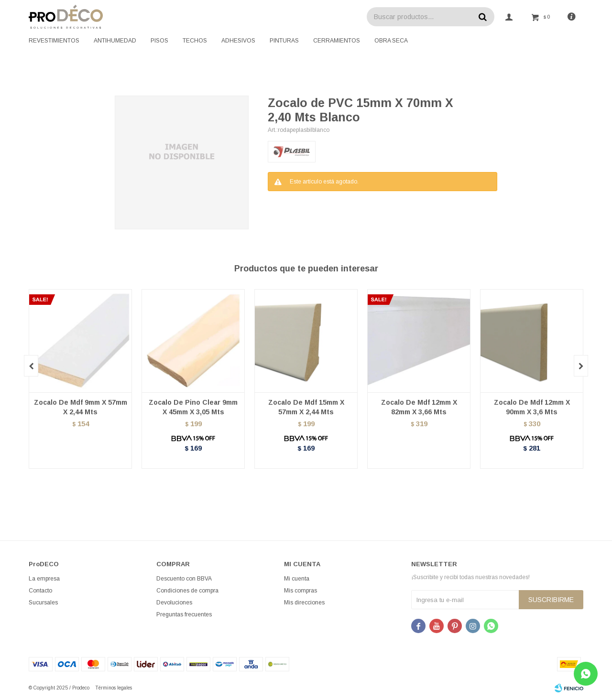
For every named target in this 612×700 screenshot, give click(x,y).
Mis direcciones (304, 603)
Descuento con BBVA (184, 579)
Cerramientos (337, 41)
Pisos (159, 41)
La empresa (44, 579)
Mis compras (301, 591)
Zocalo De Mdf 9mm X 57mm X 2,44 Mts (81, 407)
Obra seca (391, 41)
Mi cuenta (297, 579)
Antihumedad (115, 41)
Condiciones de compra (187, 591)
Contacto (40, 591)
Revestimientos (54, 41)
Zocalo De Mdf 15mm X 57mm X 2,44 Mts (306, 407)
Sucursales (43, 603)
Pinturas (284, 41)
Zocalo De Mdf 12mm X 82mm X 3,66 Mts (419, 407)
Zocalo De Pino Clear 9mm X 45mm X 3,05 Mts (193, 407)
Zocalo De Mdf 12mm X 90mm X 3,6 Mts (532, 407)
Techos (195, 41)
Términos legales (114, 688)
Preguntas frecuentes (184, 614)
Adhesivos (238, 41)
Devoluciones (174, 603)
